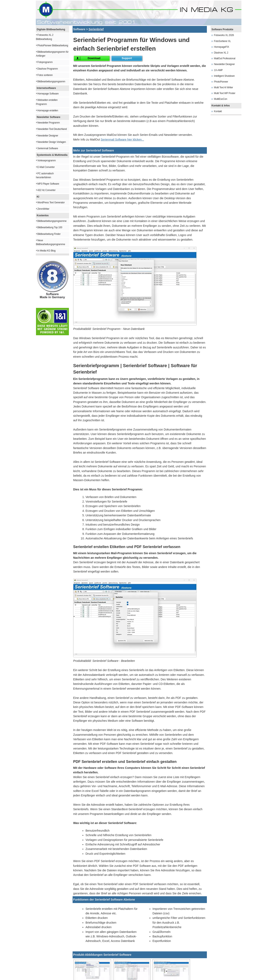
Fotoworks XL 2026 (224, 35)
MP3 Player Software (48, 184)
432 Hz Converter (46, 190)
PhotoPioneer (221, 82)
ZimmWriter (43, 209)
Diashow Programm (48, 69)
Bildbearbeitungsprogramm (51, 81)
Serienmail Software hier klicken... (122, 140)
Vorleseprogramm (47, 161)
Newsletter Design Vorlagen (52, 142)
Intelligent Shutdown (224, 76)
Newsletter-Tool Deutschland (52, 129)
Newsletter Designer (48, 136)
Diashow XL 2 (221, 53)
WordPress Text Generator (51, 203)
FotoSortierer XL (223, 41)
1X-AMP (218, 70)
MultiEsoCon (221, 99)
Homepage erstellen (48, 111)
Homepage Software (48, 94)
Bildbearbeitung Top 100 (50, 227)
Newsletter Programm (49, 123)
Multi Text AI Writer (224, 87)
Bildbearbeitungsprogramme (52, 221)
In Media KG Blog (46, 251)
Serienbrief (96, 29)
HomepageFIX (222, 47)
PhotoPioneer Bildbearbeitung (53, 45)
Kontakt (218, 111)
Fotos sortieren (45, 75)
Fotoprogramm (45, 62)
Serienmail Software (48, 148)
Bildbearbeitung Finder (49, 234)
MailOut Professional (225, 58)
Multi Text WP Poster (225, 93)
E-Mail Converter (46, 167)
